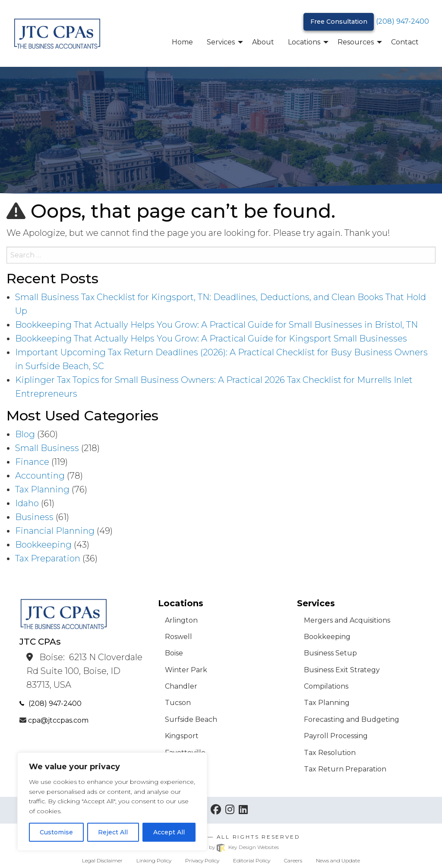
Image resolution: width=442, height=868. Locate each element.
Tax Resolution (330, 753)
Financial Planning (55, 531)
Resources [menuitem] (356, 42)
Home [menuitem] (182, 42)
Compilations (326, 686)
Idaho (27, 503)
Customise (56, 832)
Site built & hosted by (221, 847)
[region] (112, 802)
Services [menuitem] (221, 42)
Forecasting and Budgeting (352, 719)
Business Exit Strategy (342, 670)
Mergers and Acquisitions (347, 620)
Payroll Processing (336, 736)
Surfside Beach (191, 719)
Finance (32, 462)
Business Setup (330, 653)
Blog (25, 434)
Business (34, 517)
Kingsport (182, 736)
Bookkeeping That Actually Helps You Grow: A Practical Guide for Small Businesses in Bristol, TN (216, 325)
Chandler (181, 686)
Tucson (178, 703)
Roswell (178, 637)
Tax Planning (42, 489)
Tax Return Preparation (345, 769)
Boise (174, 653)
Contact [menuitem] (405, 42)
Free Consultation (339, 22)
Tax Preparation (48, 558)
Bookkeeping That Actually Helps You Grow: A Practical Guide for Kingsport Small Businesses (211, 338)
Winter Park (186, 670)
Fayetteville (185, 753)
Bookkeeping (43, 545)
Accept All (169, 832)
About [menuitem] (263, 42)
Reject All (113, 832)
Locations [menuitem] (304, 42)
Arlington (181, 620)
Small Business (47, 448)
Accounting (40, 476)
